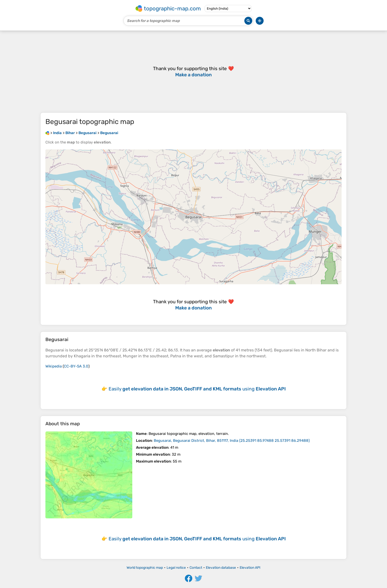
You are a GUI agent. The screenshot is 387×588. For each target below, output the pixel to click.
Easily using (197, 389)
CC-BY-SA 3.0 (76, 366)
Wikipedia (54, 366)
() (232, 441)
